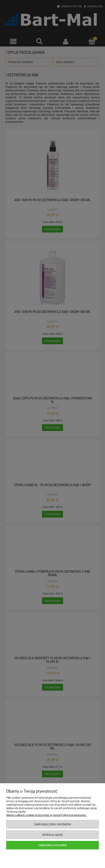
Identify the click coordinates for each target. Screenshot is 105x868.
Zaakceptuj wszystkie (52, 845)
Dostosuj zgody (52, 835)
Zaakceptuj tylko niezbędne (52, 824)
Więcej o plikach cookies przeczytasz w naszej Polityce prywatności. (46, 815)
